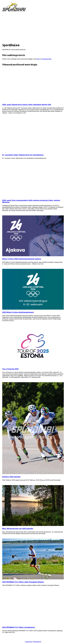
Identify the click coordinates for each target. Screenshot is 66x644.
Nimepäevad (37, 642)
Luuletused (28, 642)
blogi (38, 59)
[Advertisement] (33, 28)
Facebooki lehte (46, 59)
